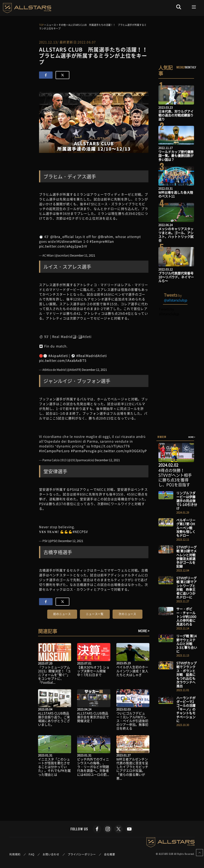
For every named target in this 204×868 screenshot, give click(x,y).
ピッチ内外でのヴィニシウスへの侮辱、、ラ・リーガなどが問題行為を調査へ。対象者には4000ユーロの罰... (93, 767)
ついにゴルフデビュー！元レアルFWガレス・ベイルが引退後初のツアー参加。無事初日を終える (132, 721)
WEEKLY (181, 67)
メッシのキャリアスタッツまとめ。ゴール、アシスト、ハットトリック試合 (176, 235)
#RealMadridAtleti (92, 356)
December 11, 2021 (83, 255)
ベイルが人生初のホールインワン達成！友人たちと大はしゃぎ (132, 671)
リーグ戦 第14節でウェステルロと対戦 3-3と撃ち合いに (187, 644)
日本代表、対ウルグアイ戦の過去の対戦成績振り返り (176, 115)
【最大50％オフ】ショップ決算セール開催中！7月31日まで (93, 671)
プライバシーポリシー (82, 854)
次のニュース (127, 614)
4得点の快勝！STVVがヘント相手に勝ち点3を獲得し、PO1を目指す (175, 477)
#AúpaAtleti (58, 356)
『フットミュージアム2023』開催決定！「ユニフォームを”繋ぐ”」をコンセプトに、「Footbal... (54, 675)
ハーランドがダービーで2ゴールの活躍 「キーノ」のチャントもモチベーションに (187, 709)
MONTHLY (191, 67)
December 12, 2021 (94, 369)
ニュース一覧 (95, 614)
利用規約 (15, 854)
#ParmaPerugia (84, 451)
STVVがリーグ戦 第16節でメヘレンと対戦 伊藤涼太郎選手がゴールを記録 (187, 557)
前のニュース (62, 614)
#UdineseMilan (70, 241)
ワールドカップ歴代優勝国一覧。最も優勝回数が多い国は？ (176, 155)
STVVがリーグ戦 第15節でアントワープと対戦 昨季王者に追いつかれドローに (186, 587)
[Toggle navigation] (194, 7)
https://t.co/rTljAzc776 (110, 446)
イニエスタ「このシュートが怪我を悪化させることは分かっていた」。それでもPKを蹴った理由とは (54, 767)
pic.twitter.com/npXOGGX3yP (122, 451)
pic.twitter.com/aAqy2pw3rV (63, 246)
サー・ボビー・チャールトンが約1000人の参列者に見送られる (186, 616)
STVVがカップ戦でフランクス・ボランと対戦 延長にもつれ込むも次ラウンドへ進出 (186, 674)
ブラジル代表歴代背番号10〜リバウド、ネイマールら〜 (176, 277)
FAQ (31, 854)
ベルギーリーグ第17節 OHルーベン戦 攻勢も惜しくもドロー (186, 528)
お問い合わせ (51, 854)
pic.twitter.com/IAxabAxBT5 (63, 360)
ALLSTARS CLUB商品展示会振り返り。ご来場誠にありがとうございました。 (54, 719)
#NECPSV (80, 532)
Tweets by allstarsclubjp (169, 311)
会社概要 (110, 854)
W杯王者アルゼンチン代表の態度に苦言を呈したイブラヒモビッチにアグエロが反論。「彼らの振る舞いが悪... (132, 769)
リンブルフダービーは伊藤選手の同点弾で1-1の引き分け (187, 501)
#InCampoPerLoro (54, 451)
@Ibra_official (62, 237)
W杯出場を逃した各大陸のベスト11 (176, 194)
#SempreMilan (102, 241)
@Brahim (106, 237)
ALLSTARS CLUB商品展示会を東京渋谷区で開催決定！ (93, 717)
